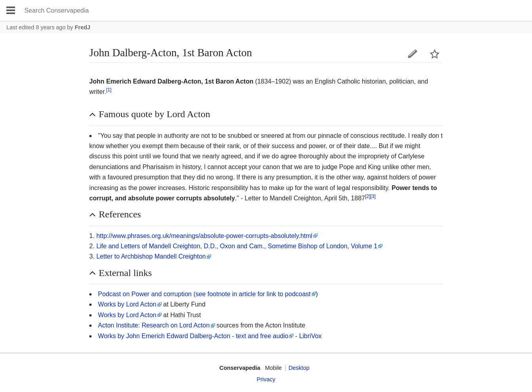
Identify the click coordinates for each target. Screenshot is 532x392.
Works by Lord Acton (127, 304)
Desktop (299, 368)
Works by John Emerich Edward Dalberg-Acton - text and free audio (193, 336)
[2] (368, 196)
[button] (266, 114)
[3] (373, 196)
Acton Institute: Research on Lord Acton (154, 325)
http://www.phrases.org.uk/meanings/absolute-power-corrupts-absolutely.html (204, 236)
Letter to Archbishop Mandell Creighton (151, 256)
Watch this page (435, 54)
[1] (109, 90)
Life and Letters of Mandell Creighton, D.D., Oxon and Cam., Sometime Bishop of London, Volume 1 (237, 246)
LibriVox (311, 336)
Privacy (266, 379)
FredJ (83, 27)
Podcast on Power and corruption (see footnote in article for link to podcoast (204, 294)
